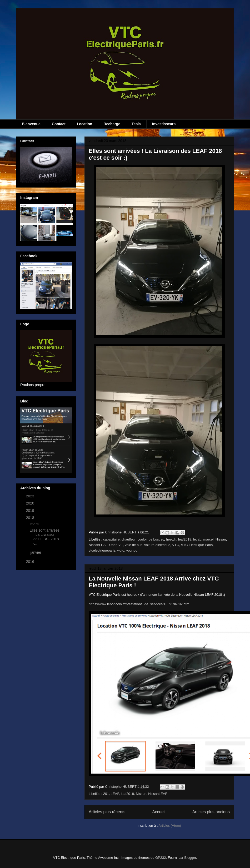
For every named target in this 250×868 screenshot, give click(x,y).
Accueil (159, 812)
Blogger (190, 858)
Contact (59, 124)
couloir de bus (148, 539)
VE (121, 545)
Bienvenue (31, 124)
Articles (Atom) (170, 826)
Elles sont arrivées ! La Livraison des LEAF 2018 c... (44, 537)
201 (106, 794)
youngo (132, 550)
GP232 (161, 858)
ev (162, 539)
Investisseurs (164, 124)
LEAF (115, 794)
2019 (31, 511)
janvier (36, 552)
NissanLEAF (98, 545)
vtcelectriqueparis (102, 550)
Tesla (136, 124)
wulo (121, 550)
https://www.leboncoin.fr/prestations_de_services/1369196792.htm (139, 604)
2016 (31, 562)
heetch (171, 539)
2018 (31, 518)
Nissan (221, 539)
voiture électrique (157, 545)
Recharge (112, 124)
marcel (208, 539)
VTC (176, 545)
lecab (197, 539)
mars (35, 524)
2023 (31, 496)
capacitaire (111, 539)
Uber (113, 545)
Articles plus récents (107, 812)
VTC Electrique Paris (197, 545)
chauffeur (129, 539)
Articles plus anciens (211, 812)
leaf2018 (185, 539)
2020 (31, 503)
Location (84, 124)
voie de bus (134, 545)
